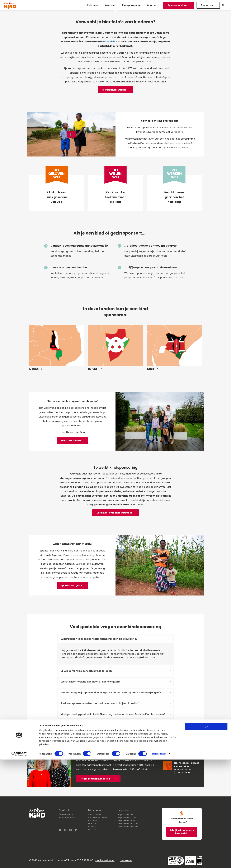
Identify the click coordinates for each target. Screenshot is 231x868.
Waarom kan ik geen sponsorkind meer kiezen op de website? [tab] (99, 639)
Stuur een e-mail (183, 770)
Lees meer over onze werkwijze (114, 513)
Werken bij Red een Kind (99, 817)
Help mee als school (127, 817)
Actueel (92, 826)
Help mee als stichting (128, 823)
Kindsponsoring (131, 5)
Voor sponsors (95, 814)
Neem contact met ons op (98, 779)
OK (206, 835)
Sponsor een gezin (71, 585)
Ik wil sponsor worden (114, 90)
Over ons (110, 5)
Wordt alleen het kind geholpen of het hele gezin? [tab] (90, 682)
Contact (152, 5)
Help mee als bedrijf (126, 820)
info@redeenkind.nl (67, 817)
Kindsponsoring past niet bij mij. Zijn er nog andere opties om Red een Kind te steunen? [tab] (113, 714)
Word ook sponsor (71, 440)
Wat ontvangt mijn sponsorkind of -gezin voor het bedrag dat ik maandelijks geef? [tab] (111, 693)
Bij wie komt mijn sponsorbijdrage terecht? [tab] (86, 671)
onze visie (109, 42)
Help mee (92, 5)
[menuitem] (94, 5)
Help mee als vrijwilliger (128, 826)
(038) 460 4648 (182, 773)
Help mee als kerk (125, 814)
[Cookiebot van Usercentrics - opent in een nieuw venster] (19, 862)
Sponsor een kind (178, 5)
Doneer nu (207, 5)
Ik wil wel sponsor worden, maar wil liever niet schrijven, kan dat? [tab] (100, 703)
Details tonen (159, 862)
